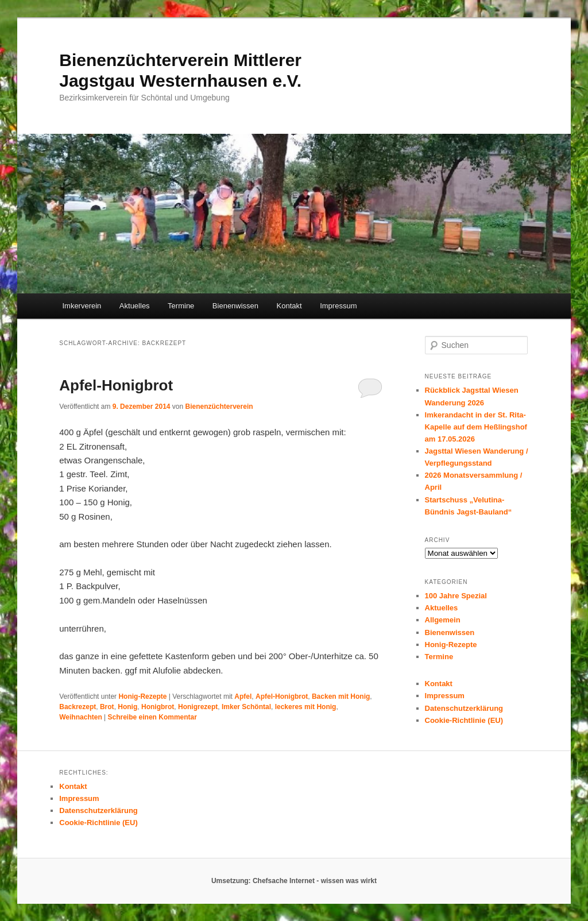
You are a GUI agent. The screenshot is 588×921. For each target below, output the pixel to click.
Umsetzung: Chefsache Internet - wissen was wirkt (294, 881)
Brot (107, 707)
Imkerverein (82, 306)
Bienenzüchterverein (219, 407)
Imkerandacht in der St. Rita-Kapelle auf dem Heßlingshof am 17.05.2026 (476, 427)
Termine (181, 306)
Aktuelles (135, 306)
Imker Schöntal (246, 707)
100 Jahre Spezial (456, 596)
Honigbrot (158, 707)
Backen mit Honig (341, 696)
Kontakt (289, 306)
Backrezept (78, 707)
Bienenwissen (235, 306)
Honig (127, 707)
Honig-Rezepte (142, 696)
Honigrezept (198, 707)
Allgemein (443, 620)
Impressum (338, 306)
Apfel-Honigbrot (116, 385)
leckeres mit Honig (306, 707)
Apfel (243, 696)
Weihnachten (80, 717)
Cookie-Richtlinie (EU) (464, 720)
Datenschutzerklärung (464, 708)
